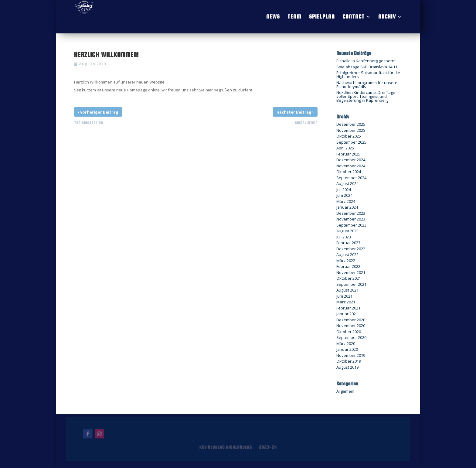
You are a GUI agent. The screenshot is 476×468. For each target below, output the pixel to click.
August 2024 (347, 183)
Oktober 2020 (349, 332)
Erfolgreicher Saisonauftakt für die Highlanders (368, 75)
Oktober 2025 (349, 136)
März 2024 (346, 201)
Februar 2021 (348, 308)
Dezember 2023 (351, 213)
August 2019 (347, 367)
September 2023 (351, 225)
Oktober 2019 (349, 361)
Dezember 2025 (351, 124)
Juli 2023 (344, 237)
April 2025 (345, 148)
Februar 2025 (348, 154)
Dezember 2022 (351, 249)
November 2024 (351, 166)
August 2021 (347, 290)
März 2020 (346, 343)
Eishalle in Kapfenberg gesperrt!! (366, 61)
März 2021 (346, 302)
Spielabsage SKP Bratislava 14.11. (367, 67)
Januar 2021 (347, 314)
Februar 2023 (348, 243)
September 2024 (351, 178)
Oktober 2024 (349, 172)
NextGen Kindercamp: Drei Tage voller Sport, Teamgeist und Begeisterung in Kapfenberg (366, 96)
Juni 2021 (344, 296)
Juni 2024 (344, 195)
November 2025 (351, 130)
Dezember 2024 (351, 160)
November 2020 (351, 326)
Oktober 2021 (349, 278)
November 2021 (351, 272)
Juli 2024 (344, 190)
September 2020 (351, 337)
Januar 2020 (347, 349)
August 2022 (347, 254)
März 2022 (346, 261)
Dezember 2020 (351, 320)
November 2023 (351, 219)
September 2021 (351, 284)
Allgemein (345, 391)
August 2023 (347, 231)
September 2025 (351, 142)
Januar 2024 (347, 207)
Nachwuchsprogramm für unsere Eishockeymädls (367, 85)
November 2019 (351, 355)
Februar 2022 (348, 266)
